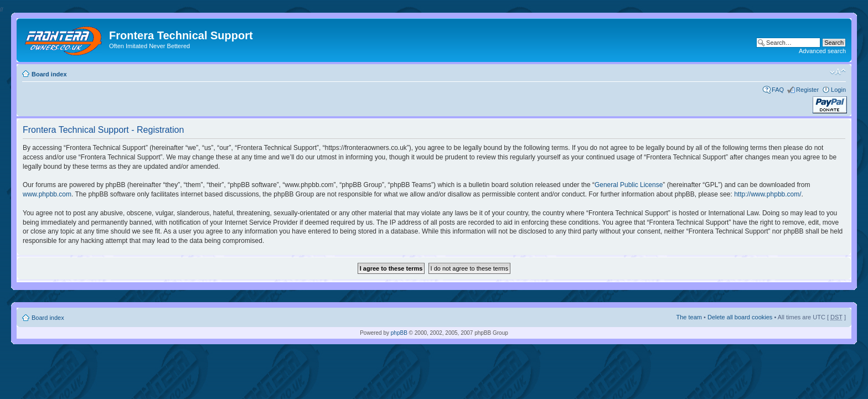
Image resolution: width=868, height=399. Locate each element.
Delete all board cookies (740, 317)
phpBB (399, 333)
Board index (49, 74)
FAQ (778, 90)
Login (838, 90)
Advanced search (822, 51)
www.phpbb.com (47, 194)
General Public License (629, 185)
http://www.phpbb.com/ (768, 194)
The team (689, 317)
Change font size (838, 72)
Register (807, 90)
